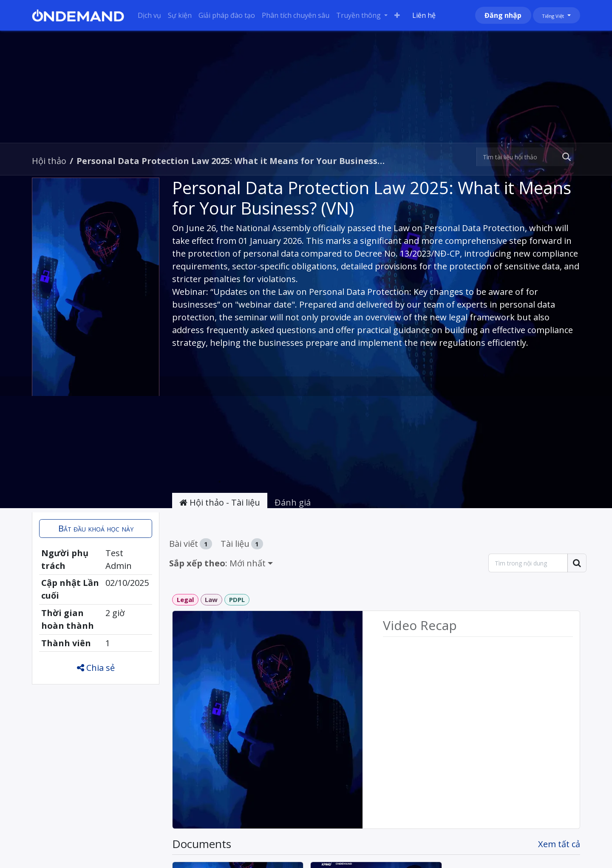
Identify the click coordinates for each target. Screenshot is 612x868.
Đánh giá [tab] (293, 502)
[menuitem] (149, 15)
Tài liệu (242, 544)
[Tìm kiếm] (565, 157)
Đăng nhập (503, 15)
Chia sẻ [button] (96, 668)
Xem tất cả (559, 844)
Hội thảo (49, 161)
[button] (96, 529)
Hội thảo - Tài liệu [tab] (220, 502)
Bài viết (191, 544)
